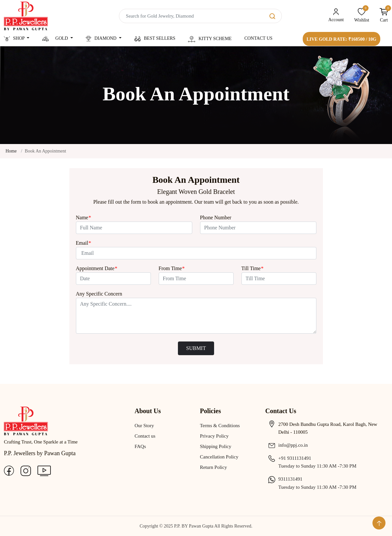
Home (11, 151)
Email (83, 243)
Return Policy (214, 467)
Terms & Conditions (220, 426)
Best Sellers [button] (155, 39)
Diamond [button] (102, 39)
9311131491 (284, 479)
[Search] (200, 16)
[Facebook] (9, 470)
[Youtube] (44, 470)
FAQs (140, 446)
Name (83, 217)
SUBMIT (196, 348)
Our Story (144, 426)
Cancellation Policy (219, 457)
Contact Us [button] (258, 38)
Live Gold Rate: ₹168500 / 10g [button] (341, 39)
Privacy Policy (214, 436)
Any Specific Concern (99, 294)
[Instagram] (26, 470)
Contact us (145, 436)
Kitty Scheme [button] (210, 39)
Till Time (252, 268)
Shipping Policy (216, 446)
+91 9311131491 (288, 458)
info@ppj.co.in (286, 445)
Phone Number (216, 217)
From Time (172, 268)
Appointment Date (97, 268)
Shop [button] (15, 39)
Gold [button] (56, 39)
